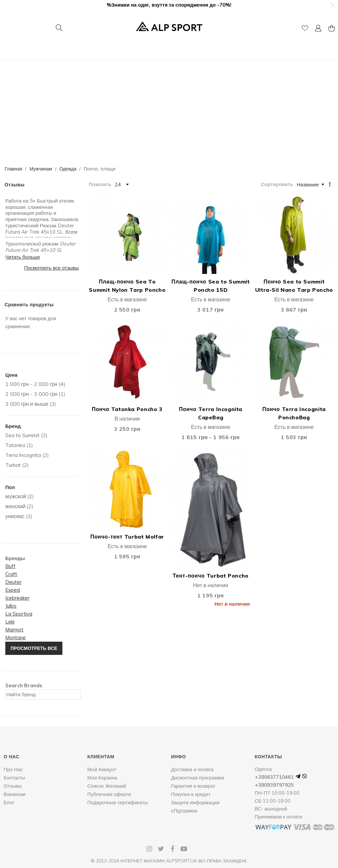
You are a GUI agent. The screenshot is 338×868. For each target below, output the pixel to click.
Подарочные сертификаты (118, 802)
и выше (27, 404)
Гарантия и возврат (193, 786)
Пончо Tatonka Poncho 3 (127, 409)
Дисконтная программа (198, 778)
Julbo (11, 606)
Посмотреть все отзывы (51, 268)
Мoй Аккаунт (102, 769)
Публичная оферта (109, 794)
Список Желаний (107, 786)
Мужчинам (41, 169)
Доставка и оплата (192, 769)
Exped (13, 590)
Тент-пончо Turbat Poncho (210, 576)
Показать (100, 184)
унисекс (15, 516)
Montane (16, 638)
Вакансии (15, 794)
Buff (10, 566)
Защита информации (195, 802)
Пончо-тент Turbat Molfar (127, 537)
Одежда (68, 169)
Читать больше (23, 257)
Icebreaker (17, 598)
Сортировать (277, 184)
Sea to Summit (22, 435)
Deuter (13, 582)
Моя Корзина (102, 778)
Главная (13, 169)
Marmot (14, 630)
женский (15, 506)
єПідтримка (184, 811)
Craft (11, 574)
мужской (16, 496)
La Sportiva (19, 614)
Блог (9, 802)
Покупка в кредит (191, 794)
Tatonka (15, 445)
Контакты (14, 778)
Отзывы (13, 786)
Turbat (13, 465)
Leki (10, 622)
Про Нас (13, 769)
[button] (332, 5)
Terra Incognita (23, 455)
